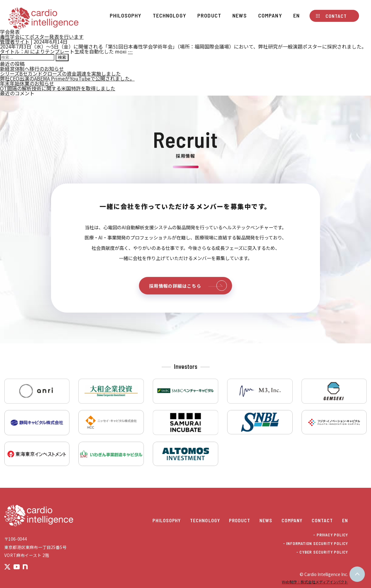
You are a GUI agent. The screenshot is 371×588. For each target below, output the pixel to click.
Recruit (186, 139)
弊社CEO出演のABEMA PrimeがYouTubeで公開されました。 (67, 78)
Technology (170, 15)
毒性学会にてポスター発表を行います (42, 37)
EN (296, 15)
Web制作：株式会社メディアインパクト (315, 582)
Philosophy (126, 15)
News (240, 15)
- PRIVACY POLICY (331, 535)
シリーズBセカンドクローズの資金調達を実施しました (60, 73)
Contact (336, 16)
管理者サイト (15, 41)
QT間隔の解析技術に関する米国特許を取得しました (58, 88)
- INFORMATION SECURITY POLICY (316, 544)
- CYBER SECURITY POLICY (322, 552)
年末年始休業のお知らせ (27, 83)
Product (209, 15)
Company (270, 15)
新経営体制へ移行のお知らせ (32, 69)
